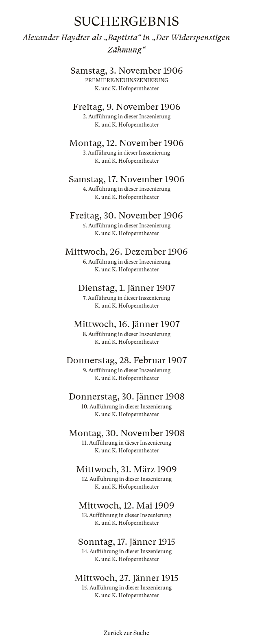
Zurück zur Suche (126, 633)
